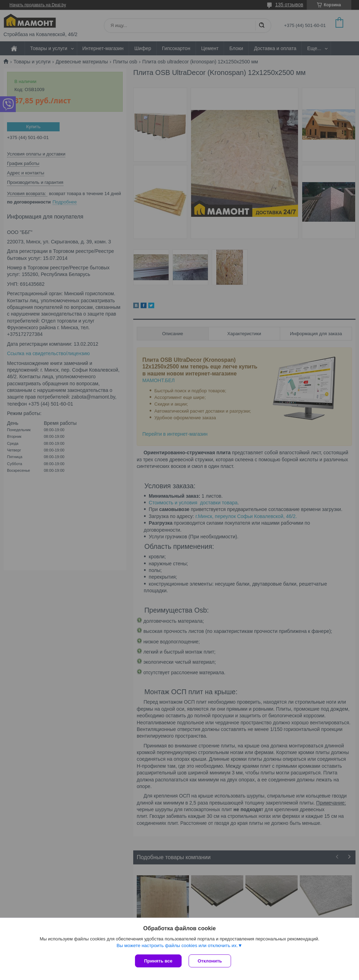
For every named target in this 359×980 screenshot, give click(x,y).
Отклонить (210, 961)
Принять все (158, 961)
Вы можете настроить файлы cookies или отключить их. (177, 946)
